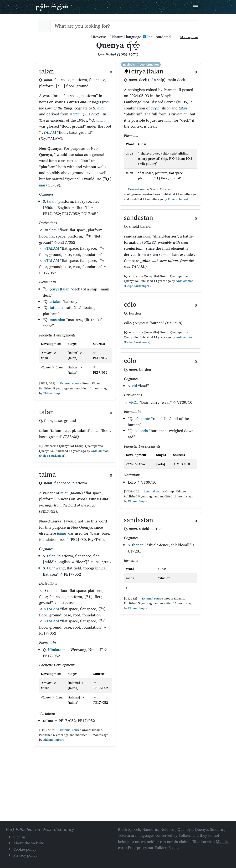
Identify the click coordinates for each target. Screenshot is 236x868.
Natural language (124, 37)
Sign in (19, 837)
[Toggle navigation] (195, 7)
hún (42, 185)
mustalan (57, 320)
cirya (155, 108)
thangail (139, 545)
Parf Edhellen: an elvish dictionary (52, 7)
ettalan (55, 301)
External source (69, 383)
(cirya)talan (59, 289)
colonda (141, 431)
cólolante (142, 418)
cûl (135, 386)
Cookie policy (25, 849)
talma (62, 533)
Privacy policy (25, 855)
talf (50, 568)
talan (101, 108)
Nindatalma (58, 650)
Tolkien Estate (167, 847)
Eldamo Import (54, 393)
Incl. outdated (157, 37)
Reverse (97, 37)
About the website (29, 843)
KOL (135, 402)
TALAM (50, 132)
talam (77, 114)
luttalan (56, 307)
